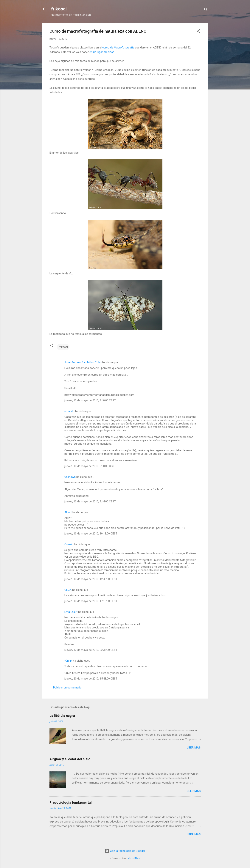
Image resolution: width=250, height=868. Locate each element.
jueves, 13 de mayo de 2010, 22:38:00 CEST (91, 650)
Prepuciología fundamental (71, 802)
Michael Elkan (134, 858)
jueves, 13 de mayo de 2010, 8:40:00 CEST (90, 400)
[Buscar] (206, 10)
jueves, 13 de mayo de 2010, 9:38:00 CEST (90, 466)
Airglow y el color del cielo (70, 759)
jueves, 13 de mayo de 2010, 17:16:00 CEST (91, 601)
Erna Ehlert (71, 612)
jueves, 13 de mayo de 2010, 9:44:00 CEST (90, 501)
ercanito (69, 411)
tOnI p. (68, 661)
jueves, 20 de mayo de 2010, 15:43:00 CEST (91, 679)
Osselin (69, 544)
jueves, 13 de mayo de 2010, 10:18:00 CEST (91, 534)
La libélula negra (62, 716)
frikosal (59, 9)
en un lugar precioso (102, 52)
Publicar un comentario (67, 688)
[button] (198, 32)
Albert (68, 512)
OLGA (68, 590)
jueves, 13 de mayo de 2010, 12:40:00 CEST (91, 579)
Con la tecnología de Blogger (125, 851)
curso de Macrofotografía (118, 48)
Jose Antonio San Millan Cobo (83, 362)
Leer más (194, 748)
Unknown (70, 477)
